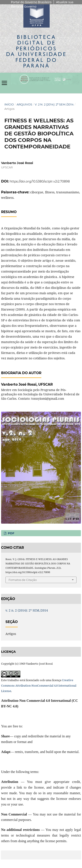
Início (9, 104)
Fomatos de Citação (23, 580)
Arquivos (24, 104)
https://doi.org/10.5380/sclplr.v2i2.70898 (40, 181)
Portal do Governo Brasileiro (31, 2)
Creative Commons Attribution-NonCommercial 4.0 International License (39, 686)
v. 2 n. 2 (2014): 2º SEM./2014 (54, 104)
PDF (11, 533)
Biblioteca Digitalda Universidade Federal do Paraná (36, 51)
